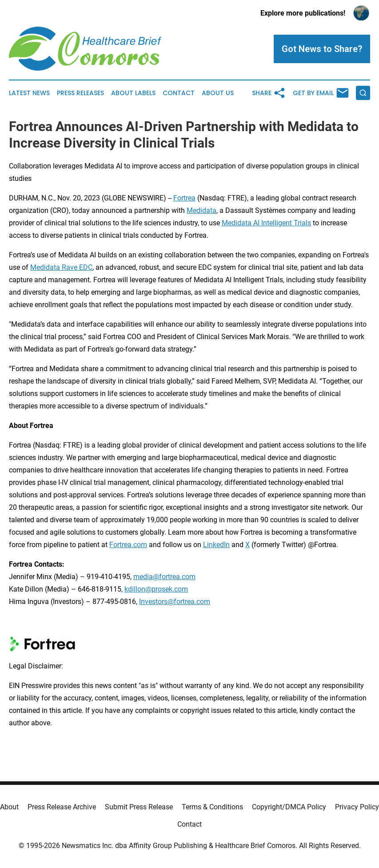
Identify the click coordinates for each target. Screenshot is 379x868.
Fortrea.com (128, 545)
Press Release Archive (62, 807)
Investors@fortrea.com (175, 602)
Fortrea (184, 198)
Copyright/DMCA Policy (289, 807)
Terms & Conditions (212, 807)
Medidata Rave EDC (61, 267)
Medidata (201, 210)
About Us (218, 93)
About (9, 807)
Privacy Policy (357, 807)
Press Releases (80, 93)
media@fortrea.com (164, 577)
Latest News (29, 93)
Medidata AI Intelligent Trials (266, 223)
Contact (179, 93)
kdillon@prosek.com (156, 589)
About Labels (133, 93)
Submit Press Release (139, 807)
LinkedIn (216, 545)
